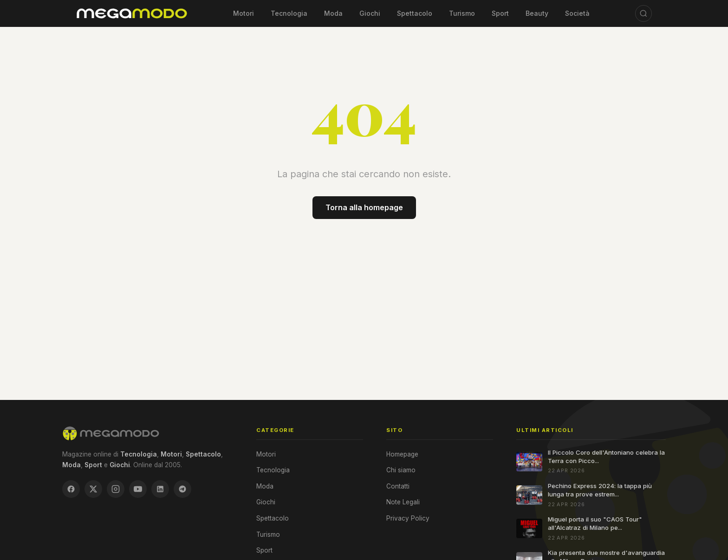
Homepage (402, 454)
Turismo (462, 13)
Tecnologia (289, 13)
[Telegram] (182, 489)
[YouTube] (138, 489)
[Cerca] (643, 13)
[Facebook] (71, 489)
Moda (333, 13)
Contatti (398, 486)
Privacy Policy (408, 518)
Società (577, 13)
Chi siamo (401, 470)
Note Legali (403, 502)
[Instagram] (116, 489)
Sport (500, 13)
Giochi (370, 13)
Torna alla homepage (364, 207)
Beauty (537, 13)
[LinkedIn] (160, 489)
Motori (244, 13)
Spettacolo (415, 13)
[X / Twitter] (93, 489)
